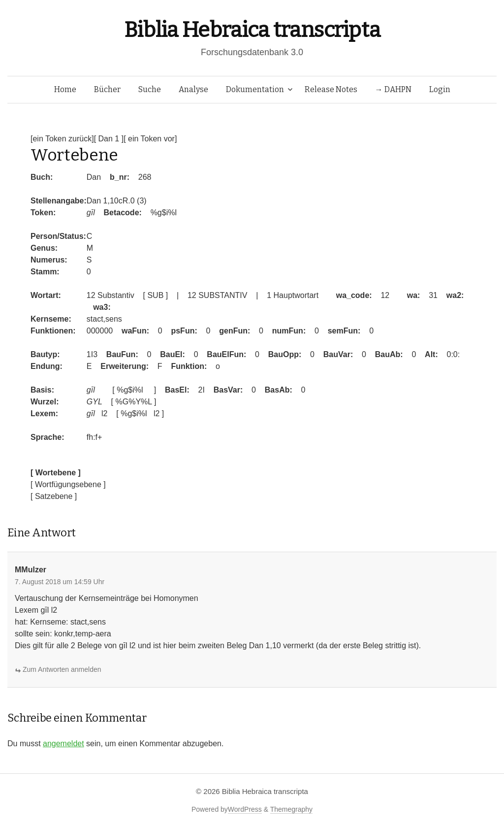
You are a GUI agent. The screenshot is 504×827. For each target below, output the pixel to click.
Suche (150, 89)
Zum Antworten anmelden (62, 669)
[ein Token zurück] (62, 139)
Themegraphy (291, 809)
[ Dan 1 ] (109, 139)
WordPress (245, 809)
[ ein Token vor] (150, 139)
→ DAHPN (393, 89)
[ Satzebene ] (54, 496)
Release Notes (331, 89)
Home (65, 89)
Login (440, 89)
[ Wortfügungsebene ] (68, 484)
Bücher (107, 89)
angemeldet (63, 744)
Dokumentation (255, 89)
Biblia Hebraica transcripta (252, 30)
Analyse (193, 89)
